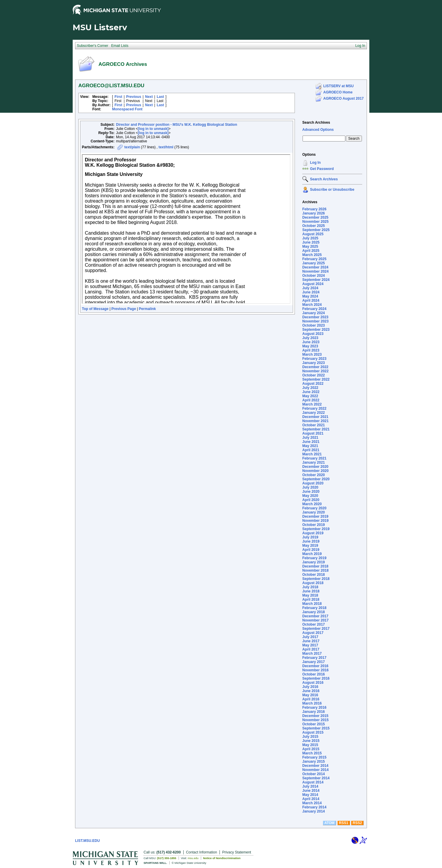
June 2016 (311, 691)
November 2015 (315, 720)
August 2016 (313, 683)
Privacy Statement (237, 852)
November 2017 (315, 620)
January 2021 (314, 462)
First (118, 97)
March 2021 (312, 454)
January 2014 (314, 811)
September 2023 (316, 330)
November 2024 (315, 271)
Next (149, 97)
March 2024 (312, 305)
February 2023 (314, 359)
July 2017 (310, 637)
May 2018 (310, 595)
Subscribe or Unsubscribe (332, 190)
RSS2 (357, 823)
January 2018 (314, 612)
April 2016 (311, 699)
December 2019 (315, 516)
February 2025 (314, 259)
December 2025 (315, 217)
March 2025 (312, 255)
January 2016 (314, 712)
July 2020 (310, 487)
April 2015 (311, 749)
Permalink (147, 309)
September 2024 (316, 280)
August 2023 (313, 334)
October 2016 (314, 674)
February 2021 (314, 458)
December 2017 (315, 616)
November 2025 (315, 222)
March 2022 (312, 404)
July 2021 (310, 438)
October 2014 (314, 774)
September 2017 (316, 629)
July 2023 (310, 338)
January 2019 (314, 562)
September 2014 (316, 778)
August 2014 (313, 782)
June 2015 (311, 741)
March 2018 (312, 604)
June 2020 (311, 492)
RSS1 (344, 823)
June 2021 (311, 442)
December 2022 (315, 367)
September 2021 (316, 429)
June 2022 (311, 392)
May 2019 (310, 546)
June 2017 (311, 641)
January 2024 (314, 313)
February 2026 (314, 209)
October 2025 (314, 226)
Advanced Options (318, 130)
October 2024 (314, 276)
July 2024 (310, 288)
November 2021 (315, 421)
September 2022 (316, 379)
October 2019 (314, 525)
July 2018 (310, 587)
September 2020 (316, 479)
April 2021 (311, 450)
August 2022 (313, 384)
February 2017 (314, 658)
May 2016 (310, 695)
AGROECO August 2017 (344, 98)
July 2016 (310, 687)
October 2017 (314, 624)
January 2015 (314, 762)
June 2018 (311, 591)
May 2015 (310, 745)
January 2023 (314, 363)
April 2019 (311, 550)
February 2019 (314, 558)
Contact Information (202, 852)
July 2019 (310, 537)
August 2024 (313, 284)
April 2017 (311, 649)
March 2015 (312, 753)
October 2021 (314, 425)
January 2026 (314, 213)
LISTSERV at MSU (338, 86)
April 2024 (311, 301)
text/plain (132, 147)
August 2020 (313, 483)
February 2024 (314, 309)
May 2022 (310, 396)
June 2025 (311, 242)
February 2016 (314, 708)
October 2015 (314, 724)
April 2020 (311, 500)
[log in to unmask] (153, 129)
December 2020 (315, 467)
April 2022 (311, 400)
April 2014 (311, 799)
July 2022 (310, 388)
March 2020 (312, 504)
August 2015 (313, 732)
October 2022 (314, 375)
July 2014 (310, 786)
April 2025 (311, 251)
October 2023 (314, 325)
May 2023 (310, 346)
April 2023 (311, 350)
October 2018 (314, 575)
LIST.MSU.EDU (87, 841)
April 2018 (311, 600)
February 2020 (314, 508)
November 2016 (315, 670)
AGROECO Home (338, 92)
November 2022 (315, 371)
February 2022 (314, 408)
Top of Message (95, 309)
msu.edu (193, 858)
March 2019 (312, 554)
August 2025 (313, 234)
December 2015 (315, 716)
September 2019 (316, 529)
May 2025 (310, 247)
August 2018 (313, 583)
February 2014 (314, 807)
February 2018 (314, 608)
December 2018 (315, 566)
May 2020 (310, 496)
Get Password (322, 169)
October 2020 (314, 475)
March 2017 (312, 654)
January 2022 (314, 413)
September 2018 (316, 579)
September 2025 (316, 230)
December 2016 (315, 666)
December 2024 (315, 267)
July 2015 (310, 737)
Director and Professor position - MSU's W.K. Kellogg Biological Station (177, 125)
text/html (166, 147)
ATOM (329, 823)
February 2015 (314, 757)
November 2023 (315, 321)
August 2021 (313, 433)
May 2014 (310, 795)
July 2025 (310, 238)
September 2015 (316, 728)
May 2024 (310, 296)
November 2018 (315, 570)
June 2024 (311, 292)
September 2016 (316, 678)
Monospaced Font (127, 109)
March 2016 (312, 703)
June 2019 (311, 541)
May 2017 (310, 645)
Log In (315, 163)
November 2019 (315, 521)
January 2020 (314, 512)
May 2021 (310, 446)
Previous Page (124, 309)
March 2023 (312, 354)
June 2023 (311, 342)
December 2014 (315, 766)
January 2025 (314, 263)
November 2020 (315, 471)
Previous (134, 97)
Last (160, 97)
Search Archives (316, 123)
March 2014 (312, 803)
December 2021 (315, 417)
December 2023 (315, 317)
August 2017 (313, 633)
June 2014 (311, 791)
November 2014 (315, 770)
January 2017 (314, 662)
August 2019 (313, 533)
